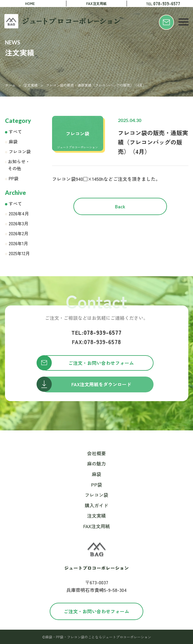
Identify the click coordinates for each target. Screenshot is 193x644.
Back (120, 206)
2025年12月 (19, 253)
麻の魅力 (96, 463)
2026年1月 (18, 243)
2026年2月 (19, 233)
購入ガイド (96, 505)
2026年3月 (19, 223)
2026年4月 (19, 213)
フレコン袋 (20, 151)
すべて (15, 132)
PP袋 (14, 178)
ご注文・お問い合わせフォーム (96, 611)
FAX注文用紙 (96, 3)
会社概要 (96, 453)
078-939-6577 (96, 332)
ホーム (10, 85)
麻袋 (13, 141)
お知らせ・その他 (19, 165)
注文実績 (31, 85)
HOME (30, 3)
